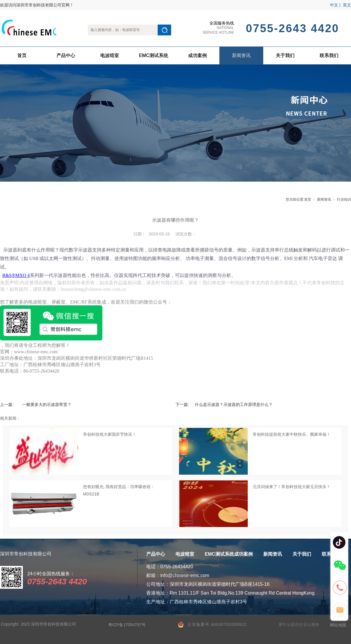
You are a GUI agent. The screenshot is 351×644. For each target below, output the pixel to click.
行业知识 (344, 199)
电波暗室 (110, 55)
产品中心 (66, 55)
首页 (22, 55)
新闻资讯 (241, 55)
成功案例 (197, 55)
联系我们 (329, 55)
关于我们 (285, 55)
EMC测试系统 (154, 55)
